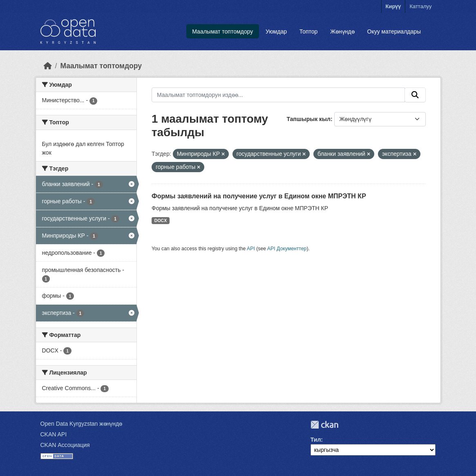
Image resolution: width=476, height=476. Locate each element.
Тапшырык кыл (309, 119)
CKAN (324, 425)
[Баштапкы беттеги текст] (48, 66)
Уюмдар (276, 31)
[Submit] (415, 95)
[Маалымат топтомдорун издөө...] (278, 95)
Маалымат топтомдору (222, 31)
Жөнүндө (342, 31)
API (251, 249)
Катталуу (420, 6)
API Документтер (287, 249)
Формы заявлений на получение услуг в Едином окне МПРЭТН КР (259, 196)
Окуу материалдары (394, 31)
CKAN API (54, 434)
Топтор (309, 31)
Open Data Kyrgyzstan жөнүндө (82, 424)
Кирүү (393, 6)
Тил (316, 440)
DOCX (161, 220)
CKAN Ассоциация (65, 445)
